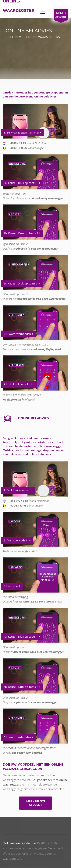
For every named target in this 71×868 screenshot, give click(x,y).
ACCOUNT (61, 15)
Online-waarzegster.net (20, 843)
